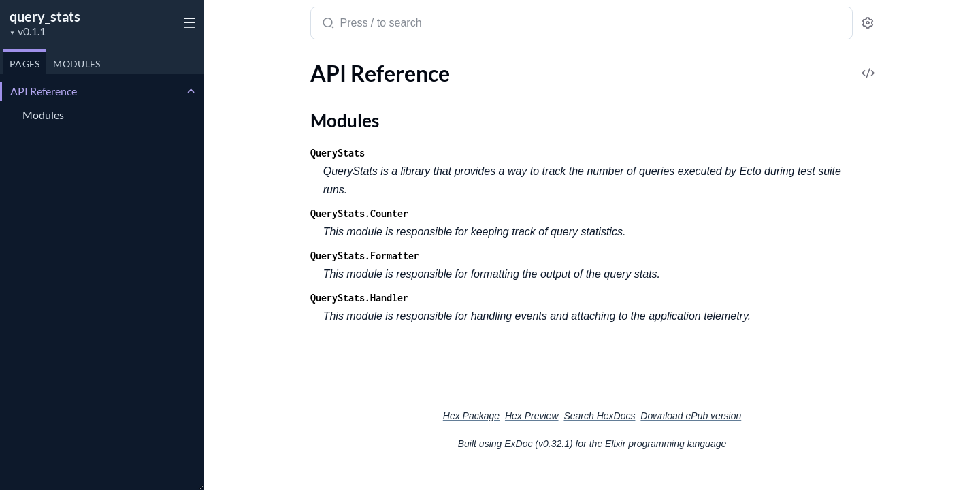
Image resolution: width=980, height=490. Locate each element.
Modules (43, 115)
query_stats (45, 16)
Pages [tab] (24, 64)
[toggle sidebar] (186, 22)
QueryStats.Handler (359, 298)
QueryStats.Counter (359, 213)
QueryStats (338, 153)
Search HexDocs (599, 416)
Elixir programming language (666, 444)
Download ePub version (691, 416)
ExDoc (518, 444)
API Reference (44, 91)
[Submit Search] (327, 24)
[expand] (191, 91)
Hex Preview (532, 416)
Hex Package (471, 416)
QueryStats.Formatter (365, 256)
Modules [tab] (77, 64)
